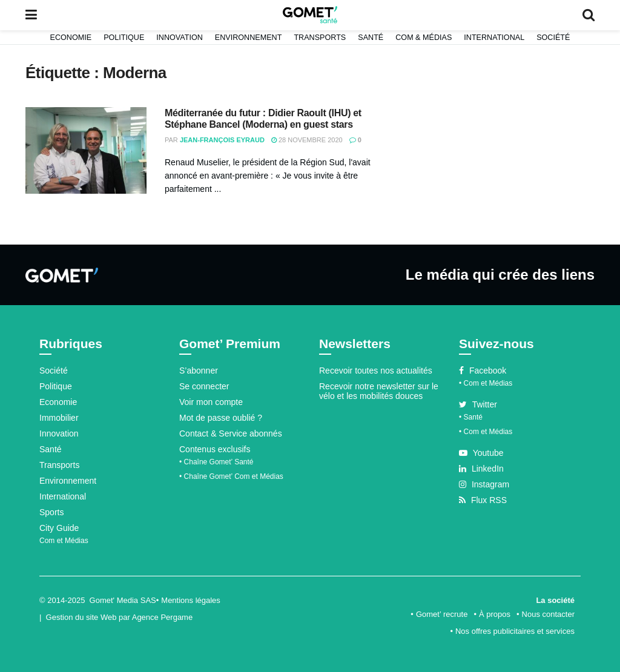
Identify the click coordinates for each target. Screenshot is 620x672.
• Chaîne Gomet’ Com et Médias (231, 476)
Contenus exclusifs (215, 449)
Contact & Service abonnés (231, 433)
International (494, 38)
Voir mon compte (211, 402)
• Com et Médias (486, 383)
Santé (371, 38)
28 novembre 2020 (307, 140)
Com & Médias (424, 38)
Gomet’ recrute (442, 614)
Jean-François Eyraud (222, 140)
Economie (71, 38)
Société (553, 38)
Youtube (481, 453)
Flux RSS (483, 500)
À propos (495, 614)
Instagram (484, 484)
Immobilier (59, 418)
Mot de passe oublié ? (221, 418)
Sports (51, 512)
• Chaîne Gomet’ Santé (216, 462)
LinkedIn (481, 469)
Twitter (478, 404)
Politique (124, 38)
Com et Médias (64, 541)
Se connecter (204, 386)
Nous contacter (548, 614)
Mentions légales (191, 600)
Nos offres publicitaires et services (515, 631)
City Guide (59, 528)
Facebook (483, 371)
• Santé (471, 417)
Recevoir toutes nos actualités (376, 371)
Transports (320, 38)
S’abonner (199, 371)
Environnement (249, 38)
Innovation (180, 38)
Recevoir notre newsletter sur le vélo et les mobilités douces (379, 391)
